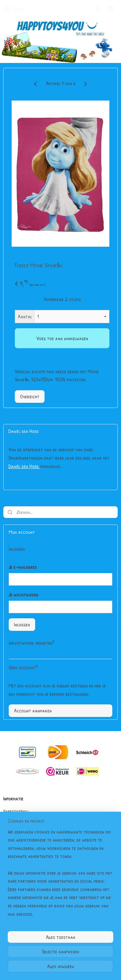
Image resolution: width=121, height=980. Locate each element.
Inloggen (22, 624)
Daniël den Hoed (24, 466)
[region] (60, 876)
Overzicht (30, 396)
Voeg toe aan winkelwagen (62, 338)
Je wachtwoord (24, 595)
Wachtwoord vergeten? (31, 643)
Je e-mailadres (23, 567)
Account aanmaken (33, 711)
